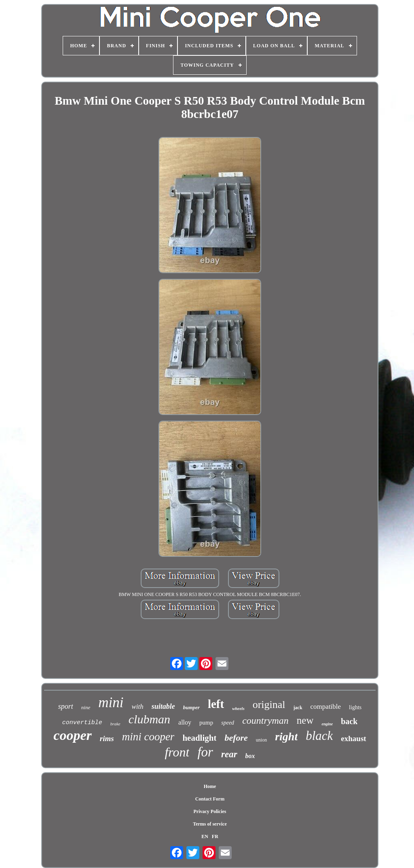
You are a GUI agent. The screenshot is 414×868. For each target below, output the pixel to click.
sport (66, 706)
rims (107, 738)
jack (298, 708)
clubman (149, 719)
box (250, 756)
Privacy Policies (210, 811)
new (305, 720)
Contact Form (210, 799)
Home (210, 786)
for (205, 752)
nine (86, 707)
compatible (326, 707)
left (216, 704)
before (236, 738)
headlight (199, 738)
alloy (185, 722)
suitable (163, 706)
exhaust (353, 738)
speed (228, 723)
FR (215, 836)
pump (206, 723)
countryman (265, 721)
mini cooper (148, 737)
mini (111, 703)
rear (229, 754)
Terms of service (210, 824)
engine (327, 724)
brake (115, 724)
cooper (72, 735)
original (269, 705)
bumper (191, 707)
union (261, 740)
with (137, 707)
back (349, 721)
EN (205, 836)
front (177, 752)
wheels (238, 708)
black (319, 736)
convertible (82, 723)
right (286, 736)
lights (355, 707)
